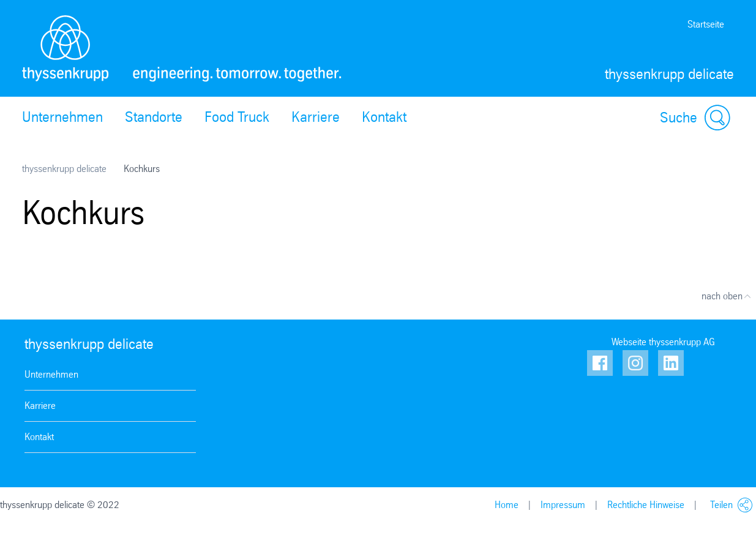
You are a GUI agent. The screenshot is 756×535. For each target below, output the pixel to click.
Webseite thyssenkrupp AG (663, 342)
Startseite (706, 24)
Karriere (316, 117)
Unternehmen (62, 117)
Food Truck (237, 117)
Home (507, 505)
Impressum (563, 505)
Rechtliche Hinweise (646, 505)
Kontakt (384, 117)
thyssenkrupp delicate (64, 169)
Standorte (154, 117)
